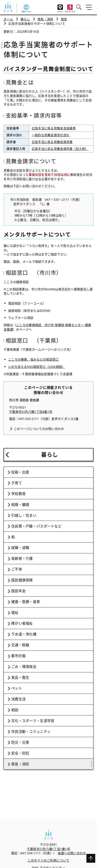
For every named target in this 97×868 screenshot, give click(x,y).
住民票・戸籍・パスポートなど (36, 526)
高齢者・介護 (22, 558)
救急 (64, 19)
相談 (15, 710)
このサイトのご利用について (48, 860)
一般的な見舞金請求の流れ (51, 135)
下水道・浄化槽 (24, 634)
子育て (17, 483)
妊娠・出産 (20, 472)
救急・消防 (45, 19)
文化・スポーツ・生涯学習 (33, 721)
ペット (17, 688)
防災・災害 (20, 742)
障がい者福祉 (22, 623)
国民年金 (18, 591)
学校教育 (18, 494)
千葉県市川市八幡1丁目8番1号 (31, 412)
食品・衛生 (20, 677)
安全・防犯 (20, 753)
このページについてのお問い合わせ (39, 429)
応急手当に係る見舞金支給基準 (54, 128)
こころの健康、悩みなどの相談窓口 (33, 359)
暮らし (25, 19)
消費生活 (18, 699)
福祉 (15, 613)
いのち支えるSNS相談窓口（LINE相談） (37, 367)
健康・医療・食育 (26, 602)
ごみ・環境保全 (24, 667)
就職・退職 (20, 548)
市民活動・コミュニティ (31, 732)
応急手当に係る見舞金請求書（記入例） (60, 149)
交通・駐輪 (20, 645)
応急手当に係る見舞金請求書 (52, 142)
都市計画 (18, 656)
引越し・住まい (24, 515)
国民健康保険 (22, 580)
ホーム (8, 19)
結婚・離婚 (20, 505)
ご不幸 (17, 569)
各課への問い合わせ (72, 853)
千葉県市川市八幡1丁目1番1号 (48, 849)
